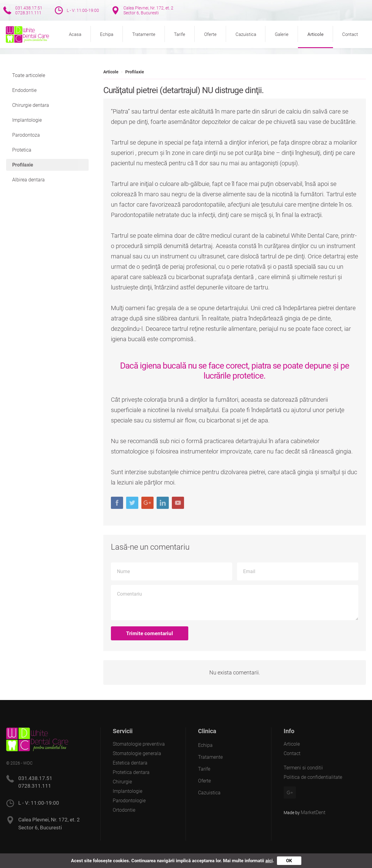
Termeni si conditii (303, 768)
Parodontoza (26, 135)
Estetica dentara (130, 763)
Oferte (210, 34)
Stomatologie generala (137, 753)
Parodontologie (129, 801)
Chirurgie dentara (31, 105)
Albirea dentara (28, 180)
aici (269, 861)
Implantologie (27, 120)
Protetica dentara (131, 772)
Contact (350, 34)
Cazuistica (246, 34)
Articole (315, 34)
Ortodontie (124, 810)
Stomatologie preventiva (139, 744)
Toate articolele (29, 75)
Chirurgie (122, 782)
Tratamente (144, 34)
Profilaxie (135, 72)
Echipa (107, 34)
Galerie (282, 34)
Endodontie (24, 90)
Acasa (75, 34)
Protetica (22, 150)
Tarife (180, 34)
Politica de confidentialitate (313, 777)
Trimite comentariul (150, 633)
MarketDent (313, 812)
